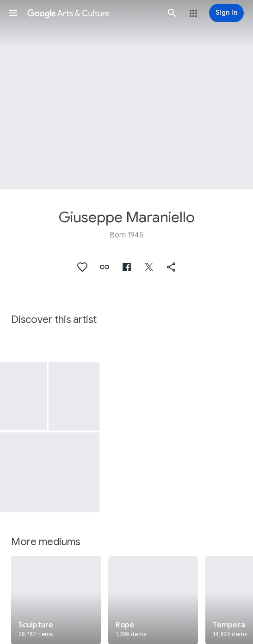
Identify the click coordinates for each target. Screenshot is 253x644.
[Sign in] (226, 13)
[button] (13, 13)
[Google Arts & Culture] (93, 13)
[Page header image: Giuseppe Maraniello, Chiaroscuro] (126, 95)
